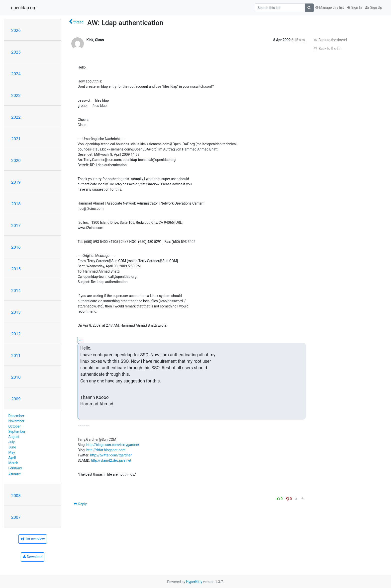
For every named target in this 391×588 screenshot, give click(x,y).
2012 (16, 334)
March (13, 463)
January (15, 473)
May (12, 452)
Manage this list (330, 7)
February (15, 468)
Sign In (355, 7)
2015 (16, 269)
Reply (80, 504)
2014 (16, 291)
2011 (16, 356)
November (16, 421)
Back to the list (327, 49)
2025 (16, 52)
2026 (16, 30)
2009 (16, 399)
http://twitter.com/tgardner (111, 455)
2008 (16, 496)
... (81, 340)
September (17, 432)
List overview (33, 539)
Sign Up (374, 7)
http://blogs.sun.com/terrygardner (113, 445)
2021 (16, 139)
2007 (16, 517)
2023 (16, 95)
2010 (16, 377)
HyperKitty (194, 582)
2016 (16, 247)
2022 (16, 117)
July (12, 442)
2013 (16, 312)
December (16, 416)
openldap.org (24, 8)
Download (33, 557)
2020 (16, 160)
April (12, 458)
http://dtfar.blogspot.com (106, 450)
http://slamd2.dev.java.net (111, 460)
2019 (16, 182)
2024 (16, 74)
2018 (16, 204)
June (12, 447)
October (15, 426)
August (14, 437)
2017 (16, 225)
